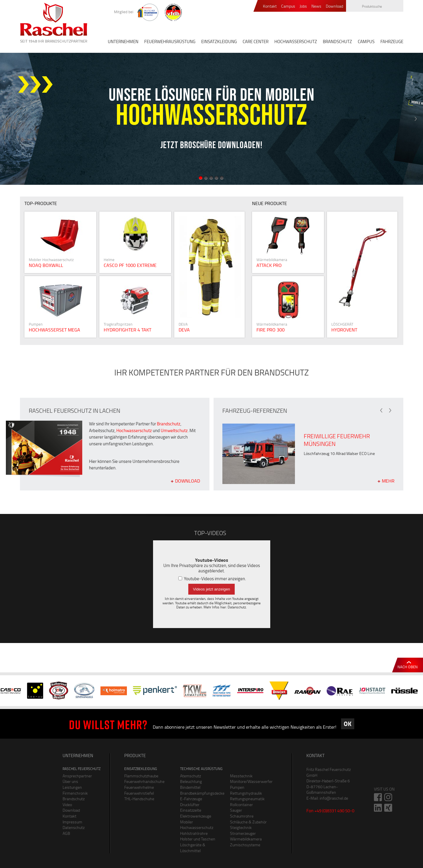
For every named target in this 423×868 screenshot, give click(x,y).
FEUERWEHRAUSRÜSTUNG (170, 42)
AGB (66, 833)
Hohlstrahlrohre (194, 833)
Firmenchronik (75, 793)
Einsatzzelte (191, 810)
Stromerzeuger (243, 833)
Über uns (70, 781)
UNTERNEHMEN (123, 42)
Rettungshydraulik (246, 793)
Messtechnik (241, 776)
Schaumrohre (242, 816)
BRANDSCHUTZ (337, 42)
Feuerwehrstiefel (139, 793)
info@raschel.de (334, 798)
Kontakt (270, 6)
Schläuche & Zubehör (248, 822)
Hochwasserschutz (134, 430)
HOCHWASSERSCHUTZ (296, 42)
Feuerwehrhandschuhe (144, 781)
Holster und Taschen (198, 839)
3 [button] (211, 178)
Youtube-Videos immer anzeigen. (212, 579)
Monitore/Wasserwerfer (251, 781)
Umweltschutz (174, 430)
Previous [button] (7, 119)
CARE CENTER (256, 42)
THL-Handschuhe (139, 799)
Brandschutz (169, 424)
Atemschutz (190, 776)
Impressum (72, 822)
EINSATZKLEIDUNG (219, 42)
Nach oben (408, 667)
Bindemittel (190, 787)
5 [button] (222, 178)
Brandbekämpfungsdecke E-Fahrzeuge (201, 796)
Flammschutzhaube (141, 776)
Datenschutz (237, 607)
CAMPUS (366, 42)
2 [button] (206, 178)
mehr (388, 480)
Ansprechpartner (77, 776)
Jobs (303, 6)
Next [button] (416, 119)
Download (334, 6)
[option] (211, 119)
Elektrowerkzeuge (196, 816)
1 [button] (201, 178)
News (316, 6)
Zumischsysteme (245, 845)
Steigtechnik (241, 827)
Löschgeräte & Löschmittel (193, 848)
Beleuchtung (191, 781)
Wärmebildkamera (246, 839)
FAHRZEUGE (392, 42)
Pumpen (237, 787)
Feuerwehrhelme (139, 787)
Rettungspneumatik (247, 799)
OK (348, 724)
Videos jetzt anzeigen (211, 589)
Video (67, 804)
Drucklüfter (190, 804)
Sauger (236, 810)
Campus (288, 6)
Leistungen (72, 787)
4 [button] (216, 178)
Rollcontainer (241, 804)
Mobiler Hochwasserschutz (197, 825)
